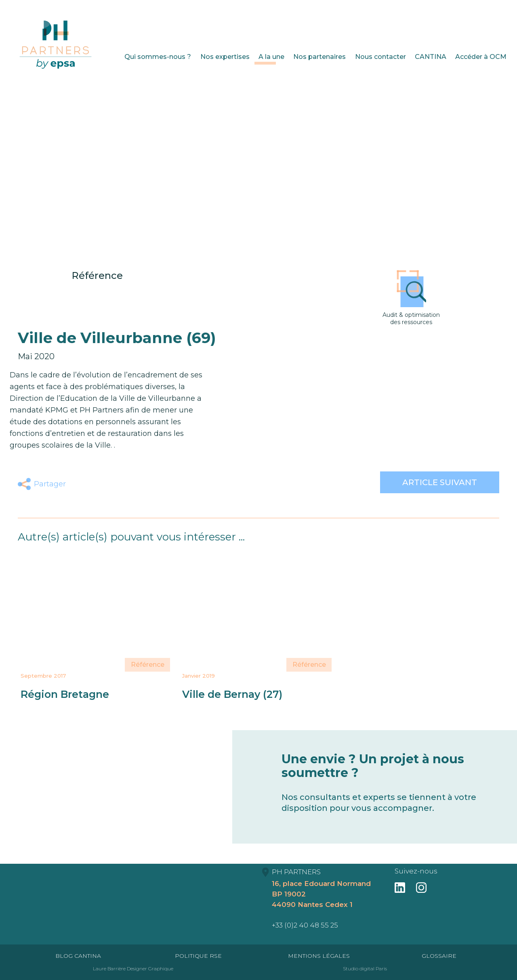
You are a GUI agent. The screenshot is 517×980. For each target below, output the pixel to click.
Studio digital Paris (365, 968)
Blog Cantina (78, 956)
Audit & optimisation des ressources (411, 298)
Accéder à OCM (481, 57)
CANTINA (431, 57)
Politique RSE (198, 956)
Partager (50, 484)
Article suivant (440, 482)
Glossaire (439, 956)
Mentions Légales (319, 956)
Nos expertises (225, 57)
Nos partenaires (319, 57)
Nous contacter (380, 57)
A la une (271, 57)
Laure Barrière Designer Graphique (133, 968)
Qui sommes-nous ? (158, 57)
